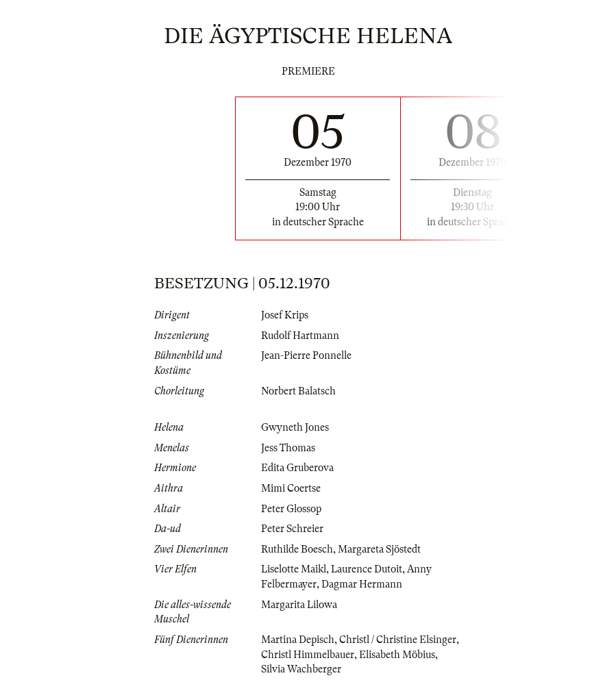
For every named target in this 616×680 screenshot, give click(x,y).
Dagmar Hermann (362, 584)
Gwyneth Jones (295, 427)
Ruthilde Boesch (297, 549)
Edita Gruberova (297, 468)
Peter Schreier (292, 529)
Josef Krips (285, 315)
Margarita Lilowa (299, 605)
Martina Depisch (298, 640)
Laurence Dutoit (367, 569)
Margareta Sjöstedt (379, 549)
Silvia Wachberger (301, 669)
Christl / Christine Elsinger (398, 640)
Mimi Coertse (291, 488)
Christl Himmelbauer (308, 655)
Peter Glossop (291, 509)
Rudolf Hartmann (300, 336)
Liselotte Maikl (294, 569)
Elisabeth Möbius (397, 655)
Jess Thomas (288, 448)
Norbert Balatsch (298, 391)
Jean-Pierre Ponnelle (306, 355)
